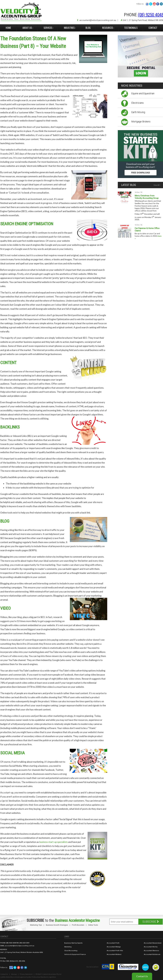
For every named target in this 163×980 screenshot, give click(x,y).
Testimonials (131, 28)
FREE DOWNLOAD (140, 173)
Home (8, 28)
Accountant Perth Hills (115, 951)
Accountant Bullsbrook (152, 954)
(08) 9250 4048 (11, 943)
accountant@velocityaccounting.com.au (98, 20)
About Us (27, 28)
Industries (69, 28)
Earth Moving (138, 112)
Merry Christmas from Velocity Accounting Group (147, 197)
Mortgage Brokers (141, 122)
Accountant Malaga (114, 947)
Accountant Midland (114, 954)
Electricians (137, 103)
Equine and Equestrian (143, 93)
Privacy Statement (26, 974)
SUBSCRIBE (151, 922)
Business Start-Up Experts (73, 943)
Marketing (68, 947)
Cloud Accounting (71, 951)
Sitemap (14, 974)
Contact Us (4, 974)
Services (48, 28)
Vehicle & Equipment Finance (75, 954)
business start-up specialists (53, 842)
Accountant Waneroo (151, 951)
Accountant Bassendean (153, 943)
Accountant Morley (151, 947)
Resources (108, 28)
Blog (88, 28)
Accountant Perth (113, 943)
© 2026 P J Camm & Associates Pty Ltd (48, 974)
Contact (153, 28)
